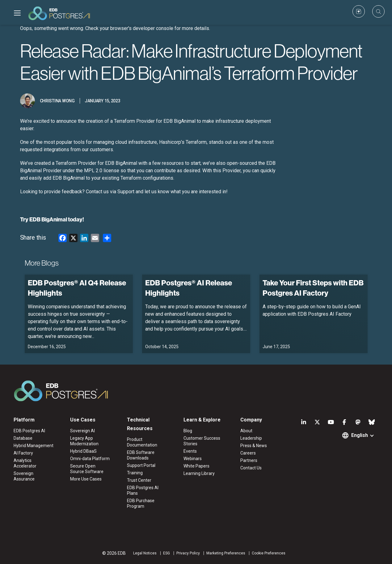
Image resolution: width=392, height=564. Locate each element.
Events (190, 451)
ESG (166, 553)
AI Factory (23, 453)
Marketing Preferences (226, 553)
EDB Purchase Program (141, 503)
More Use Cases (86, 479)
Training (135, 473)
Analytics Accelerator (25, 463)
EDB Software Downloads (141, 455)
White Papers (196, 466)
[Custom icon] (359, 11)
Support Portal (141, 465)
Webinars (193, 459)
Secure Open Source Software (87, 469)
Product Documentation (142, 442)
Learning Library (199, 473)
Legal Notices (145, 553)
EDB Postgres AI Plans (143, 490)
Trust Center (139, 480)
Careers (248, 453)
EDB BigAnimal (48, 219)
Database (23, 438)
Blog (188, 431)
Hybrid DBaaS (83, 451)
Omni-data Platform (90, 459)
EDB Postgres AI (29, 431)
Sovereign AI (82, 431)
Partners (249, 460)
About (246, 431)
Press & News (254, 446)
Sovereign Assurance (24, 476)
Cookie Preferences (269, 553)
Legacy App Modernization (84, 441)
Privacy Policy (188, 553)
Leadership (251, 438)
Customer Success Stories (202, 441)
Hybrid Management (34, 446)
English (360, 435)
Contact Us (251, 468)
